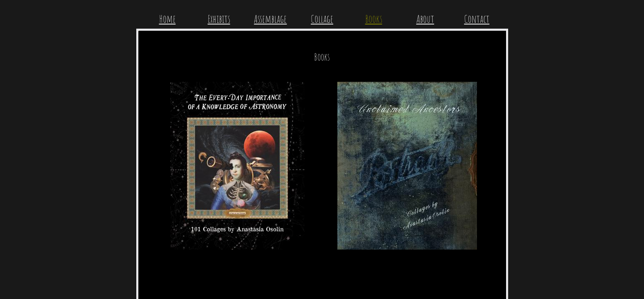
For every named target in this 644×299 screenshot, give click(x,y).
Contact (477, 19)
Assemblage (270, 19)
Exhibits (219, 19)
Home (167, 19)
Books (374, 19)
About (425, 19)
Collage (322, 19)
